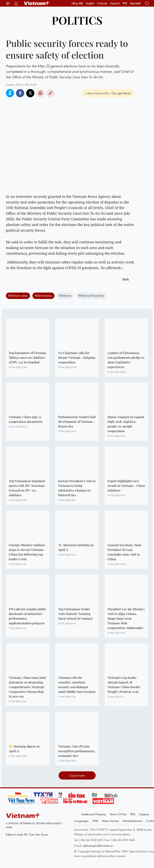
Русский (135, 3)
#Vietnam (65, 295)
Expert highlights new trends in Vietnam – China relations (126, 486)
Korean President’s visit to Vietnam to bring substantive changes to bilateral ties (77, 488)
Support (144, 814)
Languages (81, 821)
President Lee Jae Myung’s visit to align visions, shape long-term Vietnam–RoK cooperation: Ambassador (126, 618)
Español (115, 3)
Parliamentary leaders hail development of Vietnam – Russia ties (77, 422)
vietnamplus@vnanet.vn (98, 846)
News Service (110, 821)
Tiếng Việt (77, 3)
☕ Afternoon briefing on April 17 (76, 547)
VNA (95, 821)
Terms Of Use (118, 814)
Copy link (51, 93)
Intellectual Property (93, 814)
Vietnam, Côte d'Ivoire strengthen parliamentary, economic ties (77, 751)
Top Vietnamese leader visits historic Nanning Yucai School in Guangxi (75, 614)
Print (40, 93)
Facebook (20, 93)
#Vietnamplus (43, 295)
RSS (133, 814)
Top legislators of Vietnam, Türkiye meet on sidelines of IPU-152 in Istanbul (28, 357)
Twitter (30, 93)
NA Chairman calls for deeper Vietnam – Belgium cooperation (77, 357)
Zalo (10, 93)
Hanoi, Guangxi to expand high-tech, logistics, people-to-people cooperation (126, 424)
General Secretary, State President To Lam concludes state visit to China (125, 552)
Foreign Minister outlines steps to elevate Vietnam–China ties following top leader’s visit (27, 552)
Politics (77, 20)
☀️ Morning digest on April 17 (24, 749)
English (90, 3)
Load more (77, 775)
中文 (125, 3)
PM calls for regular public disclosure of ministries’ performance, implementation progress (28, 616)
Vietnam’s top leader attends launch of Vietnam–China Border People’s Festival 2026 (124, 685)
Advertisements (132, 821)
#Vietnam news (18, 295)
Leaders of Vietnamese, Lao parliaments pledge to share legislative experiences (126, 360)
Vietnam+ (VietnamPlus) (37, 3)
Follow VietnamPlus (98, 93)
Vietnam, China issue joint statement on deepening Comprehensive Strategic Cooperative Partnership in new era (27, 687)
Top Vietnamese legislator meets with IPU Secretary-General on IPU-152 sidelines (28, 488)
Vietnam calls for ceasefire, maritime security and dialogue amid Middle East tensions (77, 685)
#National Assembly (91, 295)
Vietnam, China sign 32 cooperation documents (26, 419)
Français (102, 3)
